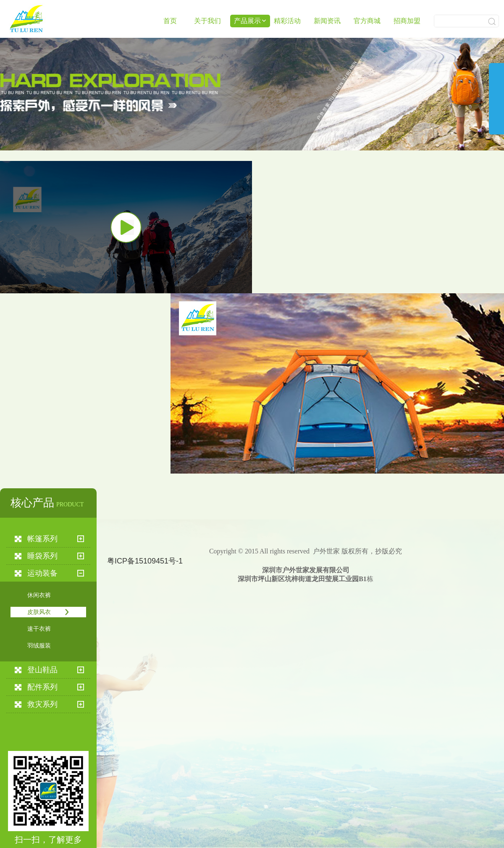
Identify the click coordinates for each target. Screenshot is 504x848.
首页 (170, 21)
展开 (496, 105)
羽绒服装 (39, 646)
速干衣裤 (39, 629)
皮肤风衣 (39, 612)
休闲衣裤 (39, 595)
